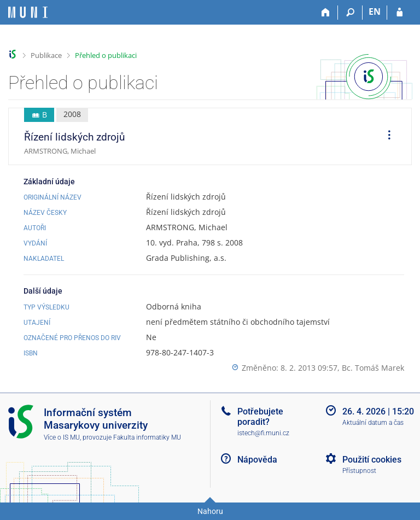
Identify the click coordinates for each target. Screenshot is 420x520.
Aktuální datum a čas (373, 423)
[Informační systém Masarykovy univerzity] (28, 12)
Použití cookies (372, 460)
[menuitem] (386, 137)
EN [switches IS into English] (375, 11)
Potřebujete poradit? (260, 417)
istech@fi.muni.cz (263, 433)
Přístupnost (359, 471)
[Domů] (326, 13)
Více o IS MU (62, 437)
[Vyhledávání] (350, 13)
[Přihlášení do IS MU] (399, 13)
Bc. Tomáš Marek (373, 368)
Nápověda (257, 460)
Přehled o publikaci (106, 55)
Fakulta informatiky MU (147, 437)
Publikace (46, 55)
